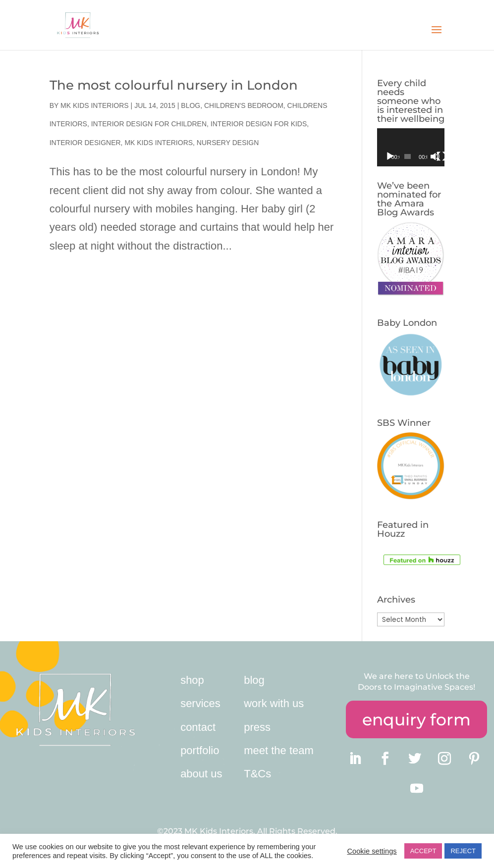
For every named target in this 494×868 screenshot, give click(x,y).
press (257, 727)
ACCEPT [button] (423, 851)
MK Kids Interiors (95, 105)
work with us (274, 703)
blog (254, 680)
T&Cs (257, 774)
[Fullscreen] (441, 156)
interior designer (85, 143)
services (200, 703)
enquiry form (416, 719)
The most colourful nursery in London (174, 85)
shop (192, 680)
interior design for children (149, 124)
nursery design (228, 143)
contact (198, 727)
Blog (191, 105)
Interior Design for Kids (259, 124)
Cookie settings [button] (372, 851)
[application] (411, 147)
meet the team (279, 750)
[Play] (390, 156)
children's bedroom (244, 105)
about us (201, 774)
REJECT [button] (463, 851)
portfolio (200, 750)
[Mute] (435, 156)
